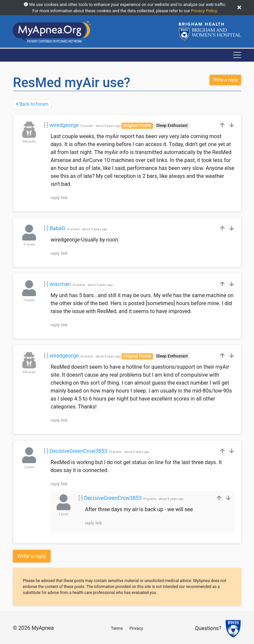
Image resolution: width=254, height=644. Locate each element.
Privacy (136, 628)
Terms (117, 628)
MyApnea (42, 628)
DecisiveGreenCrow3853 (78, 451)
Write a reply (32, 556)
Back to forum (32, 104)
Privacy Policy (204, 11)
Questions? (208, 629)
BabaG (57, 228)
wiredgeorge (64, 125)
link (64, 198)
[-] (46, 125)
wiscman (60, 284)
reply (55, 198)
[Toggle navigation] (237, 55)
